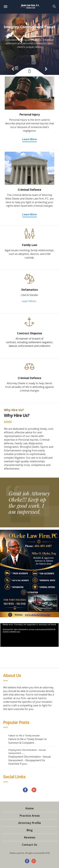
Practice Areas (30, 816)
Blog (29, 830)
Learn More (30, 139)
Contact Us (29, 845)
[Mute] (47, 656)
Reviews (30, 837)
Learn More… (30, 301)
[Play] (12, 656)
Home (29, 808)
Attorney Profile (30, 823)
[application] (29, 635)
